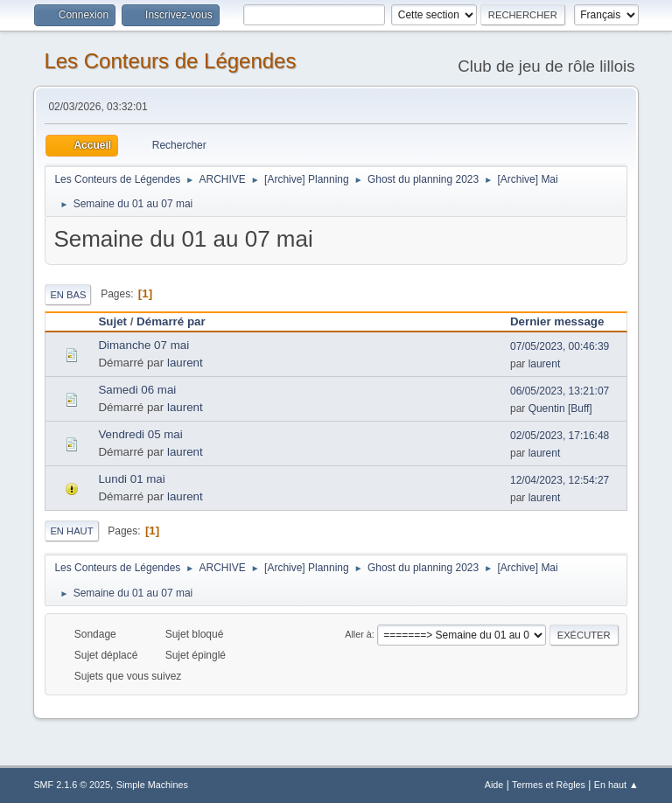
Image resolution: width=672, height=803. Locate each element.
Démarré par (179, 321)
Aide (494, 785)
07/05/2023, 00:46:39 (560, 346)
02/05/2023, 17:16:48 (560, 436)
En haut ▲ (616, 785)
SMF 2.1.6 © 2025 (72, 785)
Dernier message (557, 321)
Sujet (112, 321)
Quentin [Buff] (560, 408)
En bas (68, 295)
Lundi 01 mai (131, 479)
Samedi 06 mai (137, 390)
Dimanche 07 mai (143, 345)
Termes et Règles (549, 785)
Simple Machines (152, 785)
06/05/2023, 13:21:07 (560, 391)
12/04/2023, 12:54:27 (560, 480)
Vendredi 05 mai (140, 434)
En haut (71, 531)
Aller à (358, 634)
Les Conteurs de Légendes (170, 61)
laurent (185, 363)
